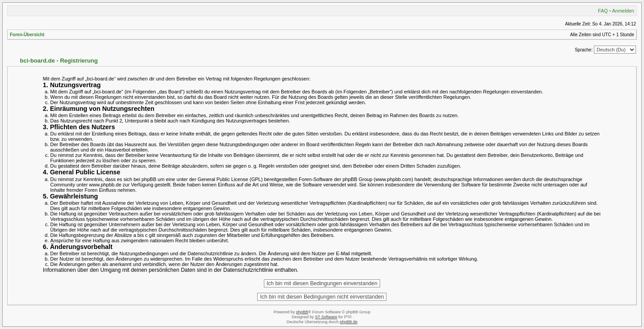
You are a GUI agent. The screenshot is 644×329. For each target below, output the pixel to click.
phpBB (302, 312)
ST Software (326, 317)
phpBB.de (349, 322)
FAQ (603, 11)
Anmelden (623, 11)
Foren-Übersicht (27, 35)
